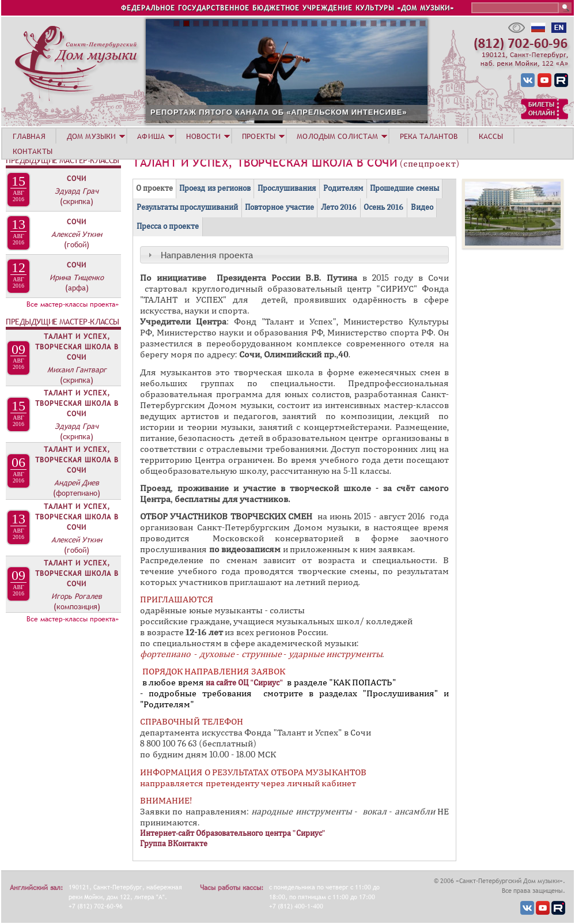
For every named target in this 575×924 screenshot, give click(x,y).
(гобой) (77, 244)
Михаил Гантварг (77, 369)
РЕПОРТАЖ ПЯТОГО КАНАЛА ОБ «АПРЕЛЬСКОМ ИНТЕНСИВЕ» (332, 112)
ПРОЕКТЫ (259, 136)
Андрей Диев (77, 482)
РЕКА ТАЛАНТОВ (429, 136)
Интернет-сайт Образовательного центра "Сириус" (234, 833)
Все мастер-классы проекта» (73, 304)
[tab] (294, 255)
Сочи (77, 179)
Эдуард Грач (77, 191)
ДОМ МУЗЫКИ (91, 136)
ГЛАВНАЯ (29, 136)
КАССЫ (491, 136)
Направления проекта (207, 255)
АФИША (151, 136)
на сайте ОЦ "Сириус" (244, 683)
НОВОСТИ (203, 136)
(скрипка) (77, 201)
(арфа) (77, 288)
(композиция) (77, 606)
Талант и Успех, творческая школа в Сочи (77, 347)
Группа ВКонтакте (174, 844)
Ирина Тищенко (77, 277)
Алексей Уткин (77, 234)
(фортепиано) (77, 493)
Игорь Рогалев (77, 596)
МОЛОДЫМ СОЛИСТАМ (337, 136)
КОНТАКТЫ (33, 151)
